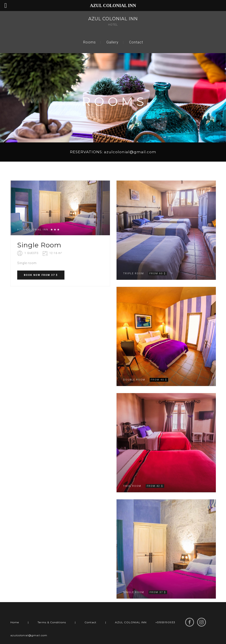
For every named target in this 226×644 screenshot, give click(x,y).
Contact (136, 42)
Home (15, 622)
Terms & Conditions (52, 622)
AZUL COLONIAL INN (131, 622)
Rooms (89, 42)
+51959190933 (165, 622)
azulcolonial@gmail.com (29, 635)
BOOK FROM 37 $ (41, 275)
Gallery (112, 42)
